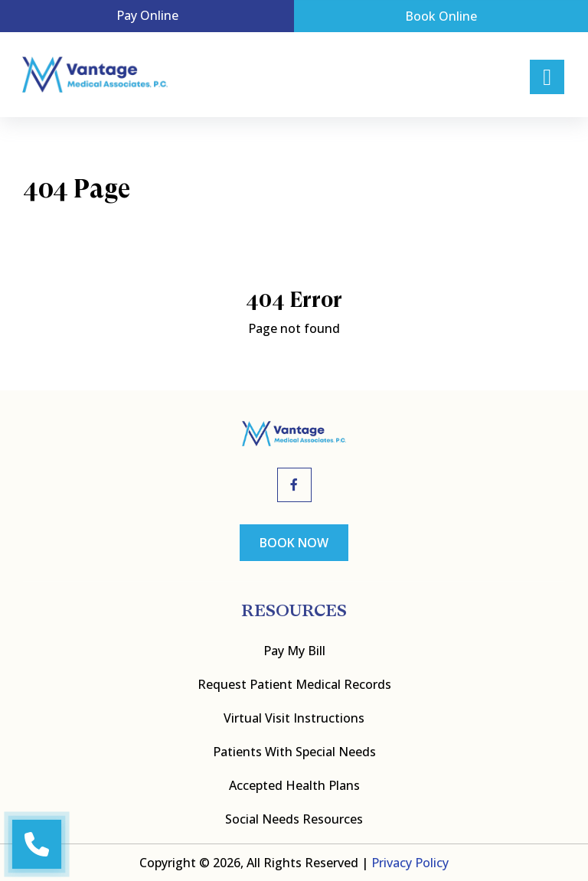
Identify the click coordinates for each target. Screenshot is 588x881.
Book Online (441, 16)
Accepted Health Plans (294, 785)
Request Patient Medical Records (294, 684)
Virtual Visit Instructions (294, 718)
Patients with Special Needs (294, 752)
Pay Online (147, 15)
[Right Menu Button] (547, 77)
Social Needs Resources (294, 819)
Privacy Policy (410, 863)
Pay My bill (294, 651)
